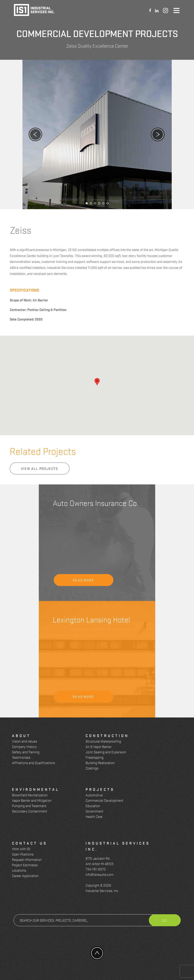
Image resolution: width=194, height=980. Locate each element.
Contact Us (30, 843)
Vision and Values (24, 741)
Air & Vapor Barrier (98, 746)
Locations (19, 870)
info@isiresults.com (100, 874)
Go (165, 920)
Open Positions (23, 854)
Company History (24, 746)
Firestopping (95, 757)
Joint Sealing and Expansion (106, 752)
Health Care (94, 816)
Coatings (92, 768)
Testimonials (21, 757)
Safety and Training (26, 752)
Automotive (94, 795)
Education (93, 806)
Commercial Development (104, 800)
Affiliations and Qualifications (33, 763)
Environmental (36, 789)
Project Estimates (25, 865)
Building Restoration (100, 763)
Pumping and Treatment (29, 806)
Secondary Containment (30, 811)
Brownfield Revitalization (30, 795)
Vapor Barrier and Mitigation (32, 800)
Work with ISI (21, 849)
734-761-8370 (96, 869)
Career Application (25, 876)
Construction (107, 735)
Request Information (27, 859)
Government (94, 811)
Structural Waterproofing (103, 741)
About (21, 735)
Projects (100, 789)
